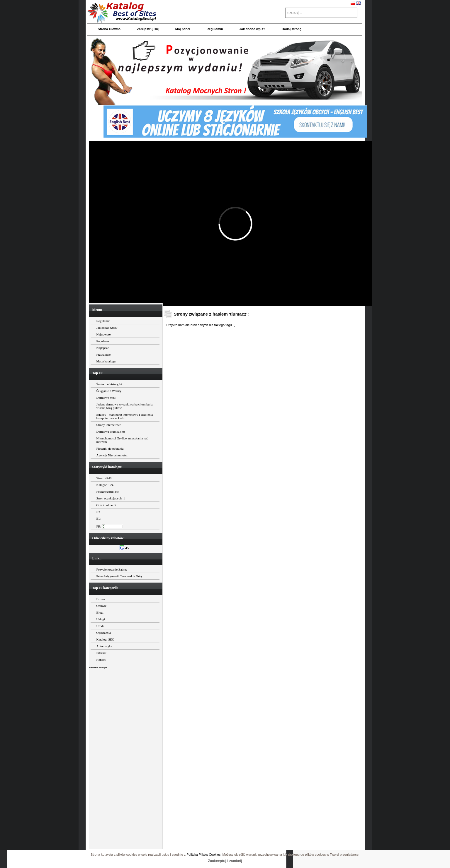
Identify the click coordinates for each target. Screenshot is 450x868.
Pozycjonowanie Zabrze (112, 569)
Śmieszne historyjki (109, 384)
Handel (101, 660)
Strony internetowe (109, 425)
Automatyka (104, 646)
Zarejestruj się (148, 29)
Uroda (101, 626)
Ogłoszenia (104, 633)
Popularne (103, 341)
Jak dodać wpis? (252, 29)
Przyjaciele (104, 355)
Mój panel (183, 29)
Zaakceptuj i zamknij (225, 861)
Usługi (101, 619)
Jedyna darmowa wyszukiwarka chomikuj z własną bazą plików (125, 406)
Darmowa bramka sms (111, 432)
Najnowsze (104, 334)
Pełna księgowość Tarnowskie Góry (120, 576)
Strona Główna (109, 29)
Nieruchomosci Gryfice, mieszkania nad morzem (122, 440)
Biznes (101, 599)
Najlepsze (103, 348)
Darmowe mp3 (106, 398)
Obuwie (102, 606)
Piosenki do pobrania (110, 448)
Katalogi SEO (105, 639)
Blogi (100, 612)
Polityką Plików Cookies (203, 855)
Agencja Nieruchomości (112, 455)
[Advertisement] (126, 757)
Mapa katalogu (106, 361)
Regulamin (215, 29)
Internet (101, 653)
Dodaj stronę (292, 29)
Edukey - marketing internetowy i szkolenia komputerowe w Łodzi (125, 416)
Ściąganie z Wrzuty (109, 391)
